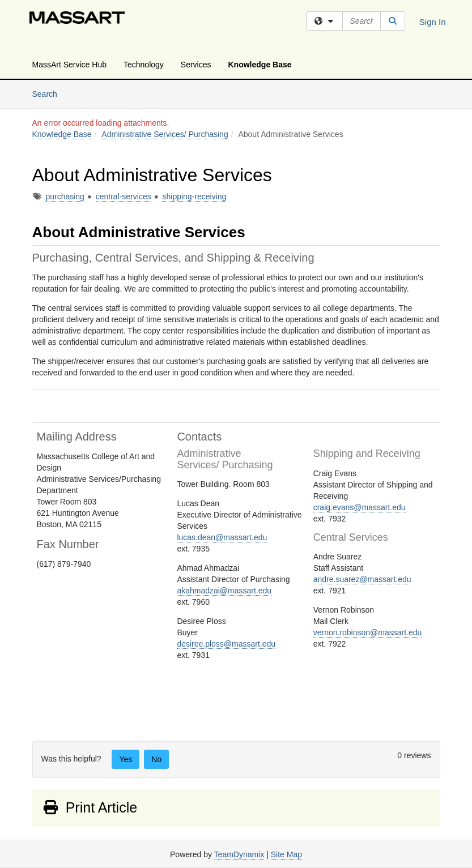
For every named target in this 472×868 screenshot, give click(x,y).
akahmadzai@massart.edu (224, 591)
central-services (124, 196)
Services (196, 65)
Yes (126, 759)
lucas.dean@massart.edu (222, 537)
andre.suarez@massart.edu (362, 579)
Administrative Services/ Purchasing (165, 134)
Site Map (286, 854)
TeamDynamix (239, 854)
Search (49, 93)
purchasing (65, 196)
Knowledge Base (260, 65)
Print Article (90, 807)
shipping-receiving (194, 196)
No (156, 759)
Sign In (433, 22)
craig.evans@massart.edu (360, 507)
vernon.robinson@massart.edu (368, 632)
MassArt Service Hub (69, 65)
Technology (144, 65)
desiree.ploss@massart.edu (226, 644)
